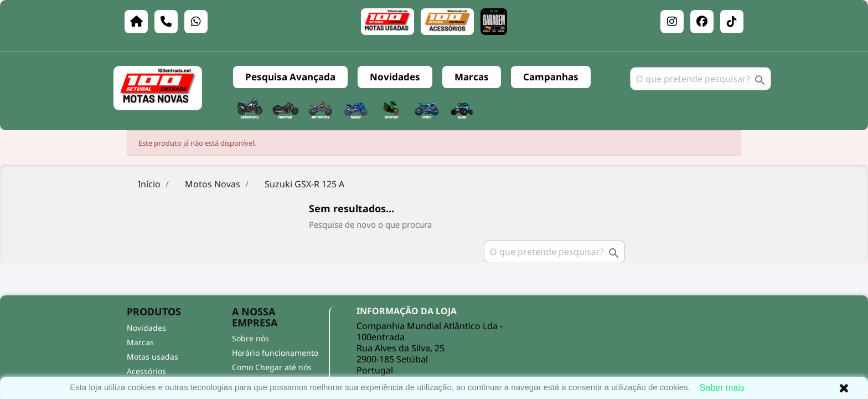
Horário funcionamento (275, 353)
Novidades (395, 77)
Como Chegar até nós (272, 367)
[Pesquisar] (701, 79)
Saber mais (722, 388)
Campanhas (551, 77)
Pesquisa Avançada (290, 77)
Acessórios (146, 371)
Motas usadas (153, 357)
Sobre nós (250, 338)
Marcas (472, 77)
